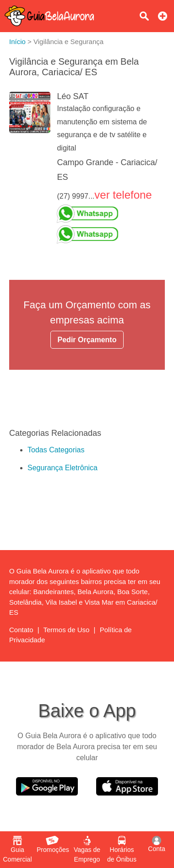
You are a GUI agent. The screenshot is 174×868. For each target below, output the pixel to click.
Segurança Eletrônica (63, 468)
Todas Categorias (56, 450)
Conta (156, 844)
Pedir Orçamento (87, 340)
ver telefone (123, 195)
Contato (21, 630)
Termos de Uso (67, 630)
